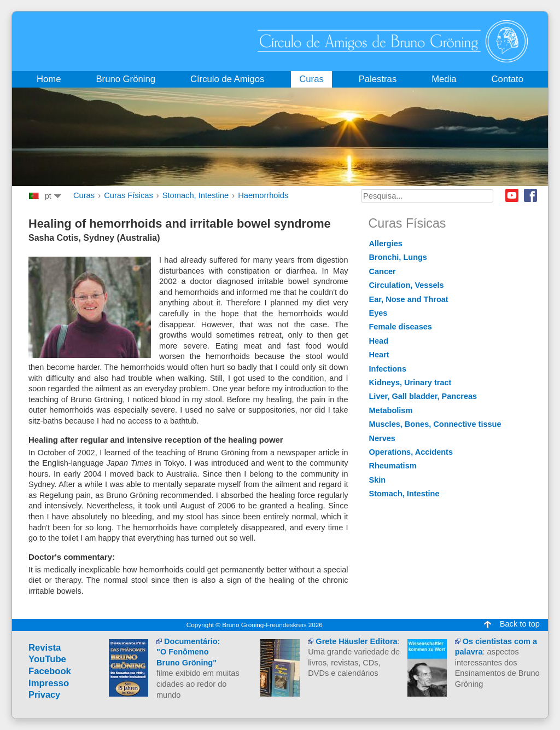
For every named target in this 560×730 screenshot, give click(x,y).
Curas (84, 195)
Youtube (512, 195)
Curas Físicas (129, 195)
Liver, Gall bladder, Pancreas (423, 396)
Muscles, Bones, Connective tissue (435, 424)
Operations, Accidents (411, 452)
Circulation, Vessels (407, 285)
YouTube (47, 659)
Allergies (386, 244)
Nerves (382, 438)
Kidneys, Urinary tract (410, 383)
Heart (379, 355)
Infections (388, 369)
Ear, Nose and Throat (409, 299)
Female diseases (401, 327)
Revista (45, 648)
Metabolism (391, 410)
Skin (378, 480)
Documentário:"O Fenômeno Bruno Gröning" (188, 652)
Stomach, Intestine (196, 195)
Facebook (530, 195)
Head (379, 341)
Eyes (378, 313)
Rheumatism (393, 466)
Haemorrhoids (263, 195)
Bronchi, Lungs (398, 257)
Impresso (49, 683)
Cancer (383, 271)
